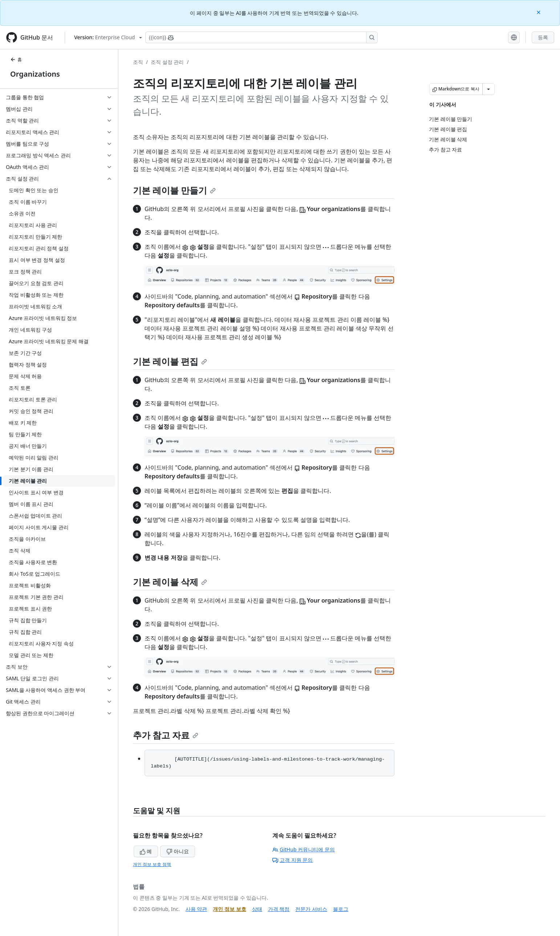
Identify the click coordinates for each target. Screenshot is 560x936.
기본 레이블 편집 (170, 361)
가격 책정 (279, 909)
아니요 (178, 851)
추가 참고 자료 (166, 735)
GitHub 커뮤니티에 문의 (304, 849)
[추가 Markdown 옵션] (488, 89)
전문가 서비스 (311, 909)
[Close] (539, 12)
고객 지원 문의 (293, 860)
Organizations (35, 74)
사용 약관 (196, 909)
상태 (257, 909)
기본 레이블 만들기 (174, 190)
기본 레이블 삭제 (170, 582)
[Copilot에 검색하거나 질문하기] (261, 37)
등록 (543, 37)
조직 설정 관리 (167, 62)
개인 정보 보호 (229, 909)
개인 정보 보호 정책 (152, 864)
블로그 (341, 909)
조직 (138, 62)
